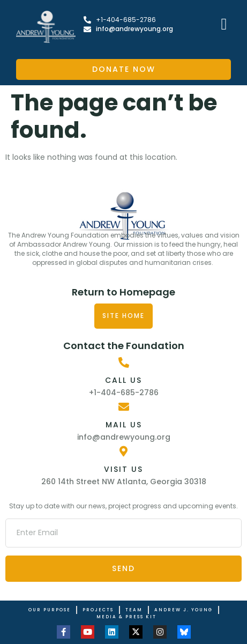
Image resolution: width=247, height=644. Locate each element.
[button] (224, 24)
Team (134, 610)
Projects (98, 610)
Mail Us (124, 425)
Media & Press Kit (126, 617)
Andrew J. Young (184, 610)
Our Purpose (50, 610)
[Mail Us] (124, 407)
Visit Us (123, 469)
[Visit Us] (124, 451)
